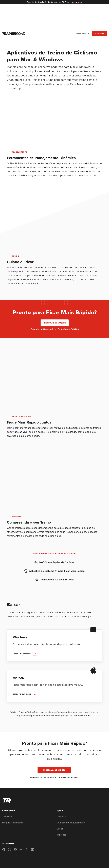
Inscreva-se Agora (55, 297)
